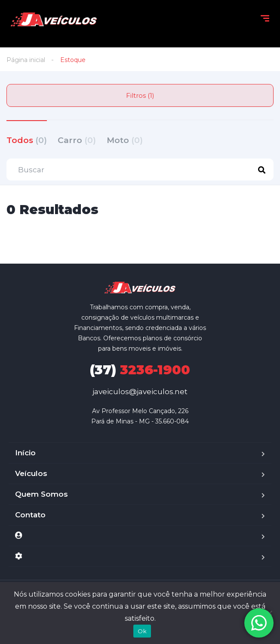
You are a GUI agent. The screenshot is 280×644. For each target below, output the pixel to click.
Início (25, 453)
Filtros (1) (140, 95)
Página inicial (26, 60)
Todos (27, 140)
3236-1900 (140, 370)
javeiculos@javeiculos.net (140, 392)
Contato (30, 515)
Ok (142, 631)
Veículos (31, 473)
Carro (77, 140)
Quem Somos (42, 494)
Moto (125, 140)
